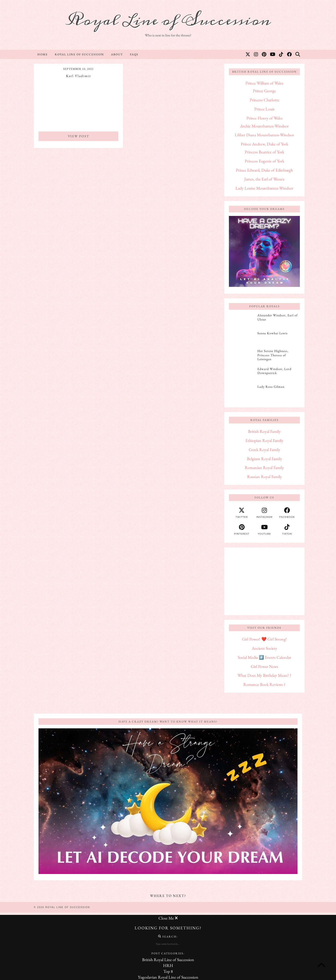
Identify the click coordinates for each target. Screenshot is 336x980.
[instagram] (264, 513)
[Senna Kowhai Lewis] (242, 338)
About (117, 54)
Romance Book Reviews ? (264, 684)
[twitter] (242, 513)
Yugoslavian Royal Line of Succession (168, 977)
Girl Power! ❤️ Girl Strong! (264, 639)
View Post (79, 136)
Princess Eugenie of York (264, 161)
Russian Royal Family (264, 477)
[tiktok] (287, 530)
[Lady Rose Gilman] (242, 392)
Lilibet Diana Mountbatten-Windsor (264, 135)
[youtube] (264, 530)
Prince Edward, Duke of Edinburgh (264, 170)
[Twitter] (248, 54)
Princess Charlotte (264, 100)
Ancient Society (264, 648)
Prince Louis (264, 109)
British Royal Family (264, 431)
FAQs (134, 54)
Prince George (264, 91)
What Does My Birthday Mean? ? (264, 675)
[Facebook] (290, 54)
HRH (168, 965)
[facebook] (287, 513)
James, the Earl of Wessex (264, 179)
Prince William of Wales (264, 83)
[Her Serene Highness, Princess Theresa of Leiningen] (242, 356)
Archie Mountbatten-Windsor (264, 126)
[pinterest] (242, 530)
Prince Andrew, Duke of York (264, 144)
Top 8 (168, 971)
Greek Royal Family (264, 449)
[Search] (298, 54)
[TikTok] (281, 54)
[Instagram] (256, 54)
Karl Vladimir (79, 76)
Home (43, 54)
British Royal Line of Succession (168, 960)
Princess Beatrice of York (264, 152)
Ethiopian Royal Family (264, 440)
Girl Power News (264, 666)
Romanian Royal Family (264, 467)
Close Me (168, 918)
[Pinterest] (264, 54)
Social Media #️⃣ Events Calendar (264, 657)
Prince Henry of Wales (264, 118)
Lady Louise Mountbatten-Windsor (264, 188)
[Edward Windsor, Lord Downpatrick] (242, 374)
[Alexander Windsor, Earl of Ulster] (242, 321)
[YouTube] (273, 54)
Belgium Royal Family (264, 459)
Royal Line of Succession (168, 20)
